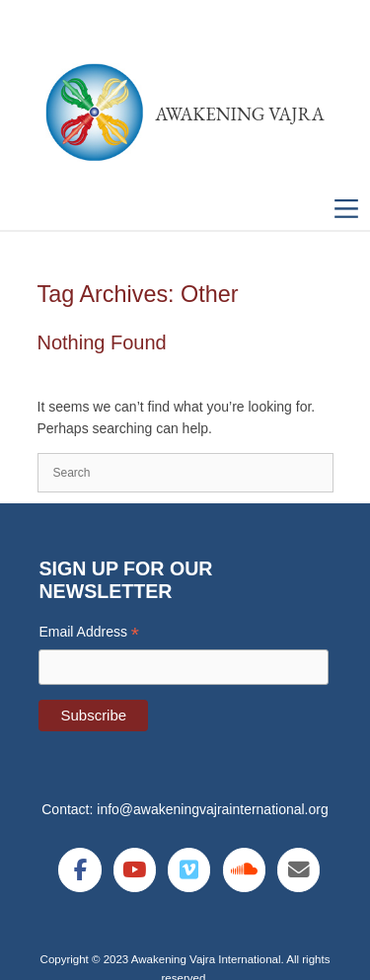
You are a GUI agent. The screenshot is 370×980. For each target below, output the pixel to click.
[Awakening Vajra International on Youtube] (135, 870)
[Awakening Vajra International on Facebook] (79, 870)
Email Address (89, 632)
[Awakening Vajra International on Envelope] (298, 870)
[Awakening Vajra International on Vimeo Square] (189, 870)
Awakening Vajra (240, 114)
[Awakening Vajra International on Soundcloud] (244, 870)
